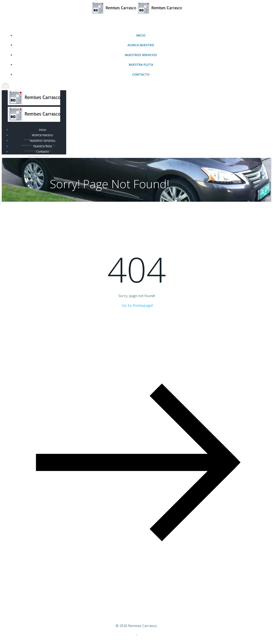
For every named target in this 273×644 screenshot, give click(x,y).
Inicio (141, 35)
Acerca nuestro (141, 45)
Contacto (141, 74)
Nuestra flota (141, 65)
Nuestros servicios (141, 55)
